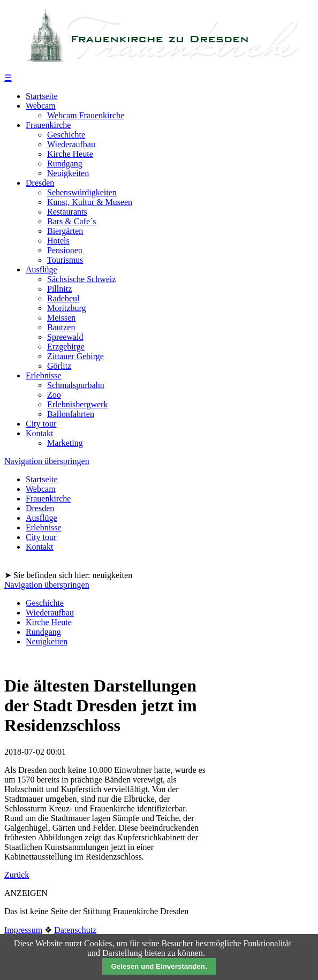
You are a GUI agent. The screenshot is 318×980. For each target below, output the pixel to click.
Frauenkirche (48, 125)
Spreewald (65, 337)
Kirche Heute (70, 154)
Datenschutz (75, 930)
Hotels (58, 241)
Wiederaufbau (71, 144)
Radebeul (63, 298)
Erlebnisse (44, 375)
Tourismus (65, 260)
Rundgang (65, 164)
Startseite (42, 96)
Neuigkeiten (68, 173)
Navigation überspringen (47, 461)
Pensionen (65, 250)
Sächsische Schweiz (81, 279)
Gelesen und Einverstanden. (159, 966)
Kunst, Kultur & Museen (90, 202)
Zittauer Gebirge (75, 356)
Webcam (41, 106)
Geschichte (66, 135)
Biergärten (65, 231)
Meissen (61, 318)
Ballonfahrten (71, 414)
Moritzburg (67, 308)
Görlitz (59, 366)
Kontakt (40, 433)
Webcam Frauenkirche (86, 115)
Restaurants (67, 212)
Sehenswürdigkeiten (82, 192)
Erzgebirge (66, 347)
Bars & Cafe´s (72, 221)
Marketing (65, 443)
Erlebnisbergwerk (77, 404)
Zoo (54, 395)
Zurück (17, 875)
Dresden (40, 183)
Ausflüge (41, 269)
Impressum (23, 930)
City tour (41, 424)
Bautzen (61, 327)
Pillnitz (59, 289)
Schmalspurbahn (76, 385)
